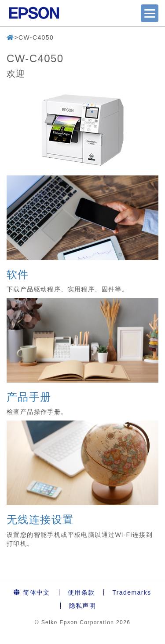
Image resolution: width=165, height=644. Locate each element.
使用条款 (81, 592)
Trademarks (132, 592)
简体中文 (32, 592)
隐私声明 (83, 606)
